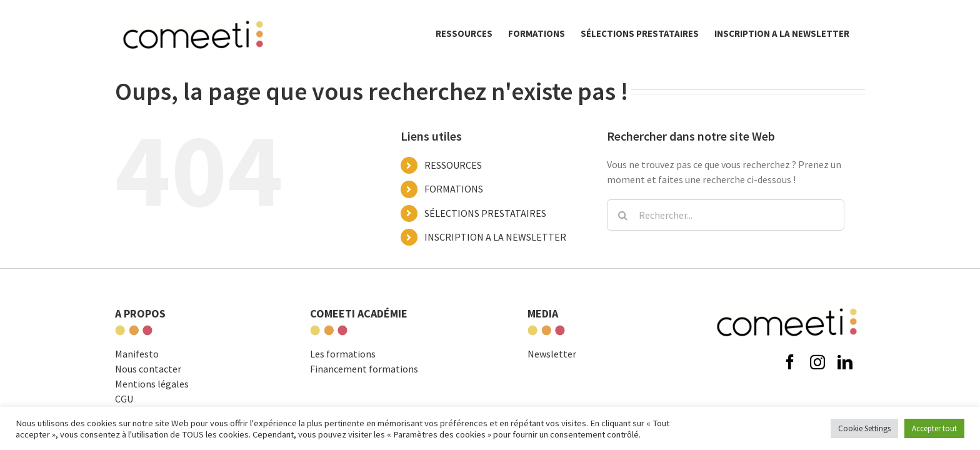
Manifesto (137, 354)
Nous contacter (148, 369)
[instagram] (817, 362)
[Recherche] (622, 215)
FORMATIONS (454, 189)
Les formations (343, 354)
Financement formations (364, 369)
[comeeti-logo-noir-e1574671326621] (787, 305)
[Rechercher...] (726, 215)
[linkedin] (845, 362)
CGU (124, 399)
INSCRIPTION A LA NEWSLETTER (495, 237)
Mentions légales (152, 384)
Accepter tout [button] (934, 428)
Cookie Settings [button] (864, 428)
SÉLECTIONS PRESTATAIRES (485, 213)
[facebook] (790, 362)
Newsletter (552, 354)
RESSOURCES (453, 165)
